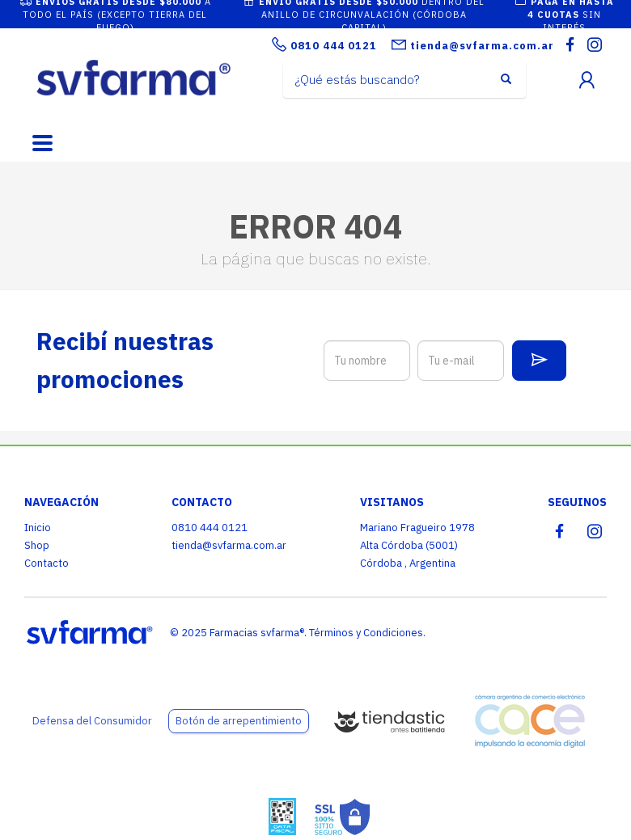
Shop (37, 545)
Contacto (47, 563)
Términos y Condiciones (366, 633)
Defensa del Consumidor (92, 721)
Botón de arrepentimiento (239, 721)
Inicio (38, 528)
